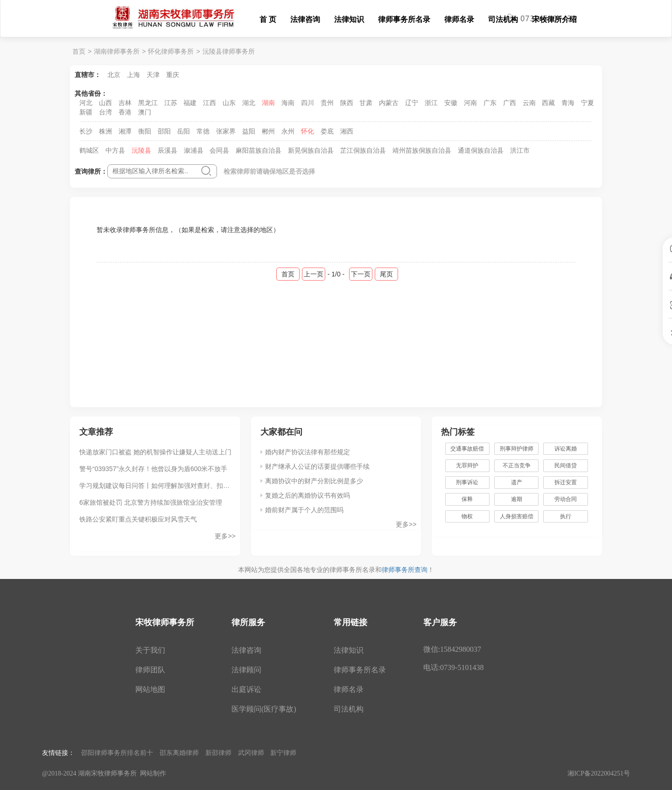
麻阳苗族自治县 (259, 150)
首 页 (268, 19)
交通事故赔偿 (467, 449)
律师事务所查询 (405, 570)
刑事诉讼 (467, 482)
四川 (308, 103)
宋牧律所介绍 (554, 19)
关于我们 (150, 650)
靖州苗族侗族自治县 (422, 150)
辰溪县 (168, 150)
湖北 (249, 103)
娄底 (327, 131)
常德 (203, 131)
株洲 (105, 131)
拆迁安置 (566, 482)
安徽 (451, 103)
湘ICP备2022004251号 (599, 773)
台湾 (105, 112)
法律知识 (349, 19)
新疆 (86, 112)
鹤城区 (89, 150)
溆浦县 (194, 150)
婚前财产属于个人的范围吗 (304, 510)
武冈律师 (251, 753)
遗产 (517, 482)
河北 (86, 103)
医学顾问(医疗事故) (264, 709)
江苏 (171, 103)
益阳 (249, 131)
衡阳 (145, 131)
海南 (288, 103)
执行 (566, 516)
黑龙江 (148, 103)
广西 (510, 103)
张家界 (226, 131)
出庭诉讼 (246, 689)
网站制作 (153, 773)
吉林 (125, 103)
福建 (190, 103)
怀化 (308, 131)
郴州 (268, 131)
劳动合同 (566, 499)
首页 (79, 51)
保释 (467, 499)
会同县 (219, 150)
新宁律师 (283, 753)
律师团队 (150, 670)
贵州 (327, 103)
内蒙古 (389, 103)
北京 (114, 75)
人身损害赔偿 (517, 516)
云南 (529, 103)
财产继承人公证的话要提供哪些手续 (317, 466)
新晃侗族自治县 (311, 150)
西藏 (548, 103)
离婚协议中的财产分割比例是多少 (314, 481)
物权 (467, 516)
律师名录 (459, 19)
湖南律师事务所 (117, 51)
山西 (105, 103)
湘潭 (125, 131)
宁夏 (588, 103)
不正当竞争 (517, 466)
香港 (125, 112)
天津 (153, 75)
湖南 (268, 103)
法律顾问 (246, 670)
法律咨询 (305, 19)
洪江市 (520, 150)
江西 (210, 103)
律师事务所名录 (404, 19)
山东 (229, 103)
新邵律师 (218, 753)
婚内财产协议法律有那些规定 (308, 452)
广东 (490, 103)
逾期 (517, 499)
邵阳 (164, 131)
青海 (568, 103)
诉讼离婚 (566, 449)
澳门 (145, 112)
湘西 (347, 131)
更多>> (225, 536)
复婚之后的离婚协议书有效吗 (308, 495)
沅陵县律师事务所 (229, 51)
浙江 (431, 103)
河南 (470, 103)
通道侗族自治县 (481, 150)
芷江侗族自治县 (363, 150)
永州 (288, 131)
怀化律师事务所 (171, 51)
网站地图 (150, 689)
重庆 (173, 75)
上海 (133, 75)
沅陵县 (141, 150)
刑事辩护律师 (517, 449)
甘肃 (366, 103)
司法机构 (503, 19)
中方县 (115, 150)
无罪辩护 (467, 466)
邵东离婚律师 (179, 753)
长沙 (86, 131)
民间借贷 (566, 466)
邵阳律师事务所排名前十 (117, 753)
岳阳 (183, 131)
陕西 (347, 103)
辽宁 (412, 103)
